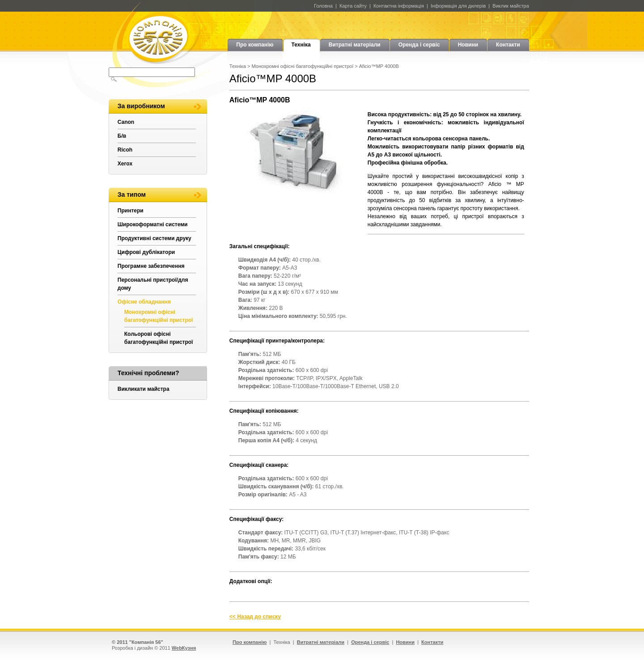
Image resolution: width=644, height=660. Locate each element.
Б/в (122, 136)
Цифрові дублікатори (146, 252)
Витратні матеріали (355, 45)
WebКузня (184, 648)
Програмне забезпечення (151, 266)
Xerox (125, 164)
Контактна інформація (399, 6)
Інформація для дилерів (458, 6)
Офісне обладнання (144, 302)
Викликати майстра (144, 389)
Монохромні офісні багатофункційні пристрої (303, 66)
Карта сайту (353, 6)
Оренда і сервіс (419, 45)
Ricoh (125, 150)
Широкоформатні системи (153, 224)
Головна (323, 6)
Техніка (301, 45)
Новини (468, 45)
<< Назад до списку (255, 617)
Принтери (131, 211)
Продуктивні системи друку (155, 238)
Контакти (508, 45)
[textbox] (152, 72)
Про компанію (255, 45)
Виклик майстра (511, 6)
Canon (126, 122)
